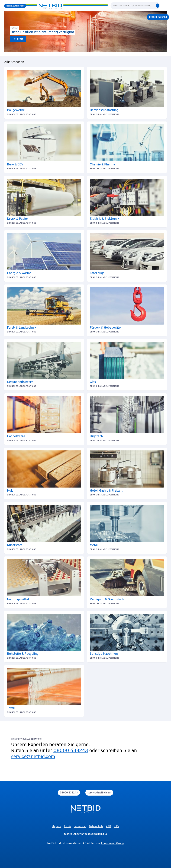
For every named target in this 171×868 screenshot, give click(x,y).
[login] (165, 6)
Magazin (56, 827)
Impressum (80, 827)
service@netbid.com (33, 757)
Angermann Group (112, 843)
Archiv (67, 827)
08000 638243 (71, 751)
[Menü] (15, 6)
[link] (18, 39)
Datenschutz (96, 827)
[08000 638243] (158, 17)
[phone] (69, 793)
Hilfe (116, 827)
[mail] (99, 793)
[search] (158, 6)
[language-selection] (162, 6)
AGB (108, 827)
